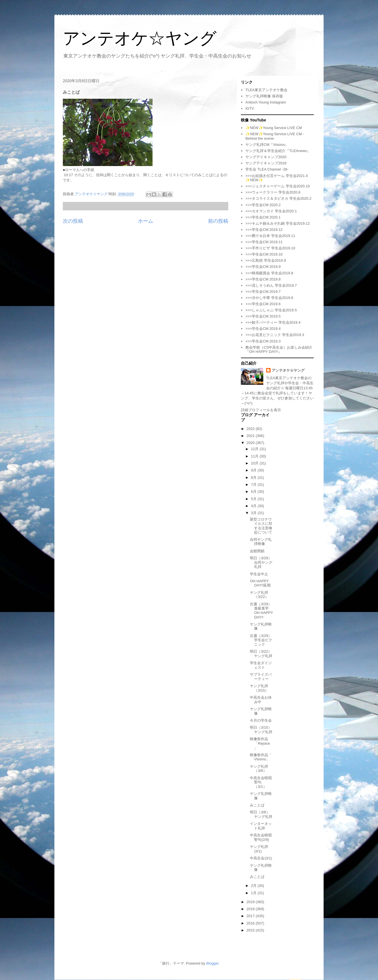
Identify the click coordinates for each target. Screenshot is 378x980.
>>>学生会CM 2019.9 (263, 267)
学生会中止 (259, 574)
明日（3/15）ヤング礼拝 (261, 730)
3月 (254, 513)
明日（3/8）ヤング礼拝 (261, 814)
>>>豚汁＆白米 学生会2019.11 (270, 236)
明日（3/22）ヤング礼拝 (261, 654)
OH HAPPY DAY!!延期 (260, 583)
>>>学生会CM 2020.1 (263, 217)
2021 (251, 436)
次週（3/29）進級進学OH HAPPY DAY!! (261, 611)
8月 (254, 478)
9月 (254, 470)
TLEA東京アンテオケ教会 (266, 90)
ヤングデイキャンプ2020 (266, 157)
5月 (254, 499)
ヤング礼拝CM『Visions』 (267, 145)
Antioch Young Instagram (266, 102)
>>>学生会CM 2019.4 (263, 329)
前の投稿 (218, 221)
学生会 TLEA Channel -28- (267, 169)
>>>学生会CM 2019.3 (263, 341)
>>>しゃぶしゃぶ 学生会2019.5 (271, 310)
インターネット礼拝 (261, 826)
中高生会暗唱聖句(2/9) (261, 837)
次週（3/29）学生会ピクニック (261, 640)
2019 (251, 902)
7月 (254, 485)
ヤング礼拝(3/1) (259, 849)
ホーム (146, 221)
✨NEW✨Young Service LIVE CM (274, 128)
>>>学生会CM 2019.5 (263, 316)
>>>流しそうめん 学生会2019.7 (271, 285)
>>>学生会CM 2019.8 (263, 279)
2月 (254, 886)
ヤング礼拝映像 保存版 (264, 96)
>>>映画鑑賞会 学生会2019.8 (269, 273)
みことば (257, 805)
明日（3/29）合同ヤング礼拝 (261, 562)
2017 (251, 916)
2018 (251, 909)
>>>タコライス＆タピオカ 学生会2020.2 (278, 198)
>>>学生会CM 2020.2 (263, 205)
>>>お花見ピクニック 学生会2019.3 (275, 335)
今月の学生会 (261, 720)
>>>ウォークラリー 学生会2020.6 (273, 192)
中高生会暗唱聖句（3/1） (261, 782)
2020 (251, 443)
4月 (254, 506)
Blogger (212, 963)
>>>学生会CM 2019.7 (263, 292)
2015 (251, 930)
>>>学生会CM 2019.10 (264, 254)
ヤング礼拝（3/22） (259, 595)
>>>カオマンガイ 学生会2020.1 (271, 211)
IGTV (250, 108)
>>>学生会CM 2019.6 (263, 304)
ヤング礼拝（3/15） (259, 688)
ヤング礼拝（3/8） (259, 769)
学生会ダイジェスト (261, 665)
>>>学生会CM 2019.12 (264, 230)
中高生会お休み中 (261, 700)
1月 (254, 893)
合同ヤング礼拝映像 (261, 542)
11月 (255, 456)
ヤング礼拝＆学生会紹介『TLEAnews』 (278, 151)
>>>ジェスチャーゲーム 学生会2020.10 (277, 186)
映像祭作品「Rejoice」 (260, 743)
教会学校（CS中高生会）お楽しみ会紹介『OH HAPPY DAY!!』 (279, 350)
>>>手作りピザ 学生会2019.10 (270, 248)
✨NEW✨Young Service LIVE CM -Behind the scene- (275, 136)
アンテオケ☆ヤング (140, 38)
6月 (254, 492)
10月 (255, 463)
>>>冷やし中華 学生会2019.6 (269, 298)
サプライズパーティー (261, 677)
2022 (251, 429)
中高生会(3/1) (261, 858)
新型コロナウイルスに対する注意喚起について (261, 526)
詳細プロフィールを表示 (261, 410)
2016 (251, 923)
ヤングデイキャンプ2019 (266, 163)
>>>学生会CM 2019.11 (264, 242)
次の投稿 (73, 221)
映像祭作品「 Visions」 (261, 757)
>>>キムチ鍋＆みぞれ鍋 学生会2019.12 (277, 223)
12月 (255, 449)
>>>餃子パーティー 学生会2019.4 (273, 322)
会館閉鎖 (257, 551)
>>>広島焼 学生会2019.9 (266, 260)
